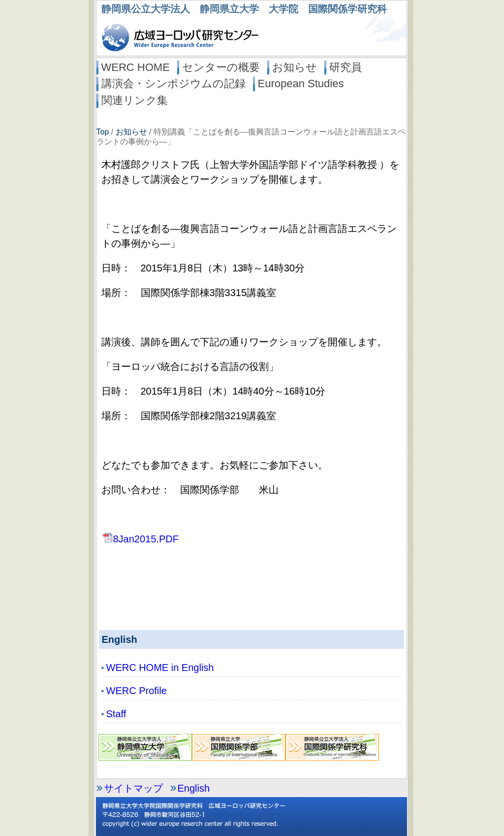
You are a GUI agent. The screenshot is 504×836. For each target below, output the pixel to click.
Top (103, 132)
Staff (116, 714)
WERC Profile (137, 691)
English (194, 788)
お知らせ (295, 67)
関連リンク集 (135, 100)
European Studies (301, 84)
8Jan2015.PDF (140, 539)
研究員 (346, 67)
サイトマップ (133, 788)
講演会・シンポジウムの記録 (173, 84)
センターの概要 (221, 67)
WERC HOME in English (160, 668)
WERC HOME (136, 67)
